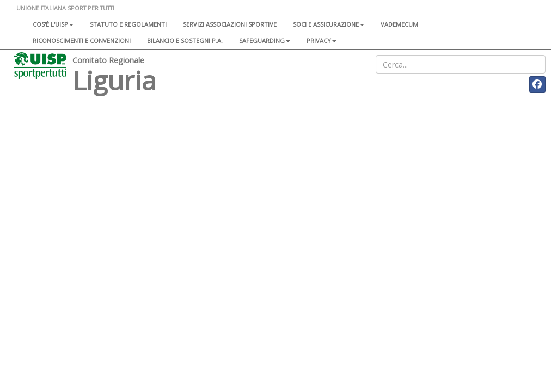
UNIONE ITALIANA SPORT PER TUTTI (65, 8)
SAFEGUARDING (265, 41)
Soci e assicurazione (329, 24)
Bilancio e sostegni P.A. (185, 41)
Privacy (322, 41)
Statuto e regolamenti (128, 24)
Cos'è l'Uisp (53, 24)
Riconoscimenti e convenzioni (82, 41)
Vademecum (399, 24)
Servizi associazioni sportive (230, 24)
